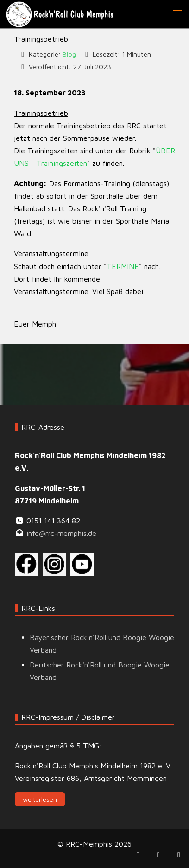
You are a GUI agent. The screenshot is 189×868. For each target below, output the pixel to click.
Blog (69, 54)
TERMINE (123, 266)
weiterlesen (40, 799)
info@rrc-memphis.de (61, 533)
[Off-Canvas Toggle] (175, 14)
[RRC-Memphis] (60, 14)
